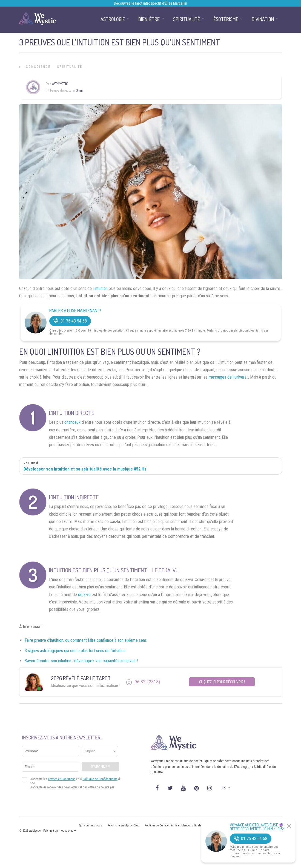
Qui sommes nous (91, 825)
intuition (101, 288)
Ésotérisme (226, 19)
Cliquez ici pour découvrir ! (222, 682)
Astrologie (113, 19)
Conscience (38, 67)
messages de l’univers (228, 377)
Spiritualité (70, 67)
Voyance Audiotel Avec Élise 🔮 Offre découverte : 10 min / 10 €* (257, 827)
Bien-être (149, 19)
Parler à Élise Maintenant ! (75, 311)
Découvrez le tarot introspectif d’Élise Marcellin (150, 3)
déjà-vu (84, 595)
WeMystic (60, 84)
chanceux (72, 422)
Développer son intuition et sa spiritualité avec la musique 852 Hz (85, 469)
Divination (263, 19)
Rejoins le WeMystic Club (123, 825)
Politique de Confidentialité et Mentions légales (174, 825)
